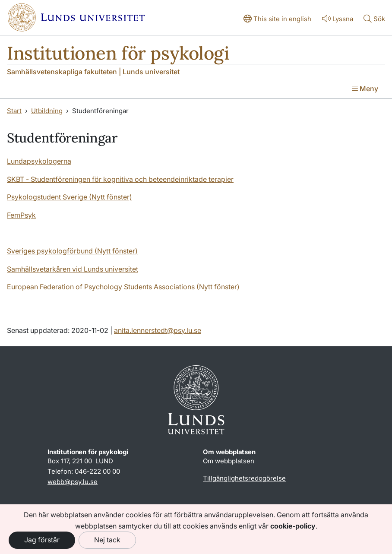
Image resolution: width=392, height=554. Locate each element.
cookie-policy (293, 526)
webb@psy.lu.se (73, 482)
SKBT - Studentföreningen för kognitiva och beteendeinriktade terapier (120, 179)
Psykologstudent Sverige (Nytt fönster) (70, 197)
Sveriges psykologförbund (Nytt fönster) (72, 251)
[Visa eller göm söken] (374, 19)
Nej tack (107, 540)
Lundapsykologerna (39, 161)
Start (14, 111)
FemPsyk (21, 215)
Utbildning (47, 111)
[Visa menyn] (365, 89)
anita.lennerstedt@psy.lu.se (158, 330)
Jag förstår (42, 540)
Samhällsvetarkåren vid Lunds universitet (73, 269)
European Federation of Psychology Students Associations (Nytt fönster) (123, 287)
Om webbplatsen (229, 461)
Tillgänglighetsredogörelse (244, 478)
